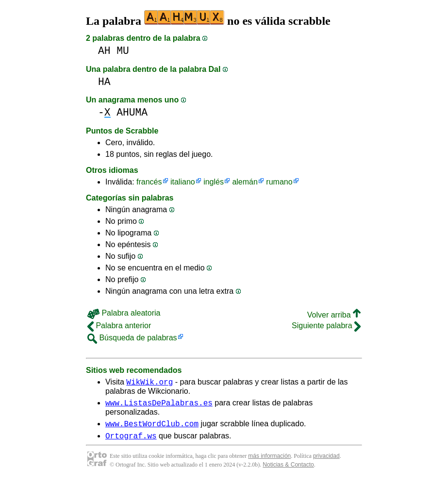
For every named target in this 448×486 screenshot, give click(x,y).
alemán (245, 182)
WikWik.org (149, 383)
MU (123, 51)
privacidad (326, 462)
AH (104, 51)
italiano (183, 182)
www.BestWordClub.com (152, 428)
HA (104, 82)
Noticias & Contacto (288, 470)
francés (149, 182)
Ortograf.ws (131, 441)
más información (269, 462)
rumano (279, 182)
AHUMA (132, 112)
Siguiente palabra (326, 326)
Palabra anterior (119, 326)
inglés (214, 182)
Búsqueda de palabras (132, 338)
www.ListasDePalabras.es (159, 405)
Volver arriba (334, 315)
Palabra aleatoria (124, 313)
